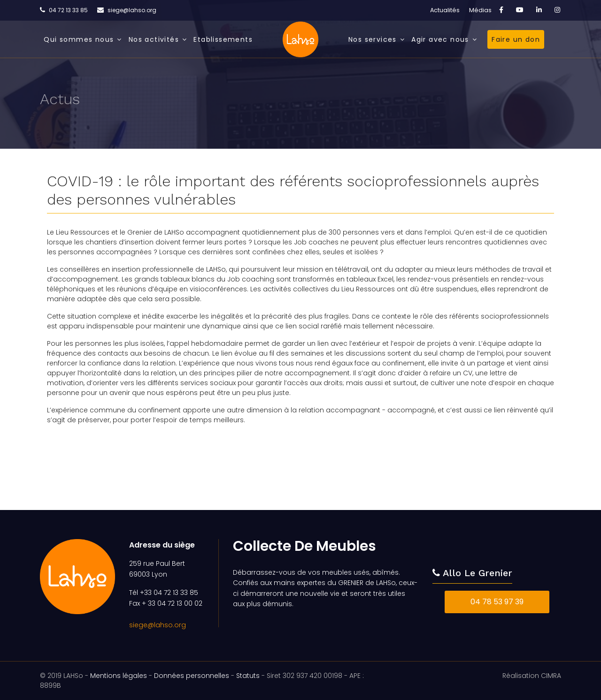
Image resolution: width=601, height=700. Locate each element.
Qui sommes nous (79, 39)
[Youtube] (520, 10)
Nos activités (154, 39)
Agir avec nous (440, 39)
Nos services (373, 39)
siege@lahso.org (132, 10)
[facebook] (501, 10)
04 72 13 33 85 (68, 10)
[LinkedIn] (539, 10)
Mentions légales (119, 676)
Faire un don (516, 39)
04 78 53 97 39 (497, 602)
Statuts (248, 676)
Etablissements (223, 39)
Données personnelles (192, 676)
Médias (480, 10)
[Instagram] (557, 10)
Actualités (445, 10)
